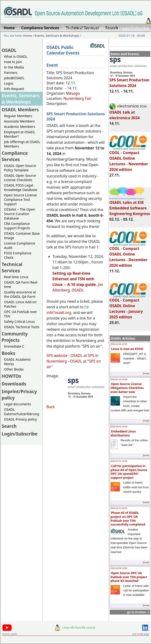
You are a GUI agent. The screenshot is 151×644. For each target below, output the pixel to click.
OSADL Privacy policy (20, 419)
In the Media (14, 67)
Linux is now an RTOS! (127, 349)
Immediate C (14, 346)
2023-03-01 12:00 (119, 427)
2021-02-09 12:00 (119, 568)
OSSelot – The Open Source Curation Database (19, 214)
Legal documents (18, 404)
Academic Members (19, 127)
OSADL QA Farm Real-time (21, 284)
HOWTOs (11, 376)
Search (9, 426)
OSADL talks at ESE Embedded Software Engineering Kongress (130, 206)
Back (51, 407)
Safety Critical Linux (19, 322)
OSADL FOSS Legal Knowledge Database (21, 187)
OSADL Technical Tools (22, 327)
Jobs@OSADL (14, 78)
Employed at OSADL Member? (20, 134)
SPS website (57, 356)
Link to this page (141, 634)
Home (69, 28)
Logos (9, 83)
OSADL (9, 50)
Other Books (14, 369)
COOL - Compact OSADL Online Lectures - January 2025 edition (128, 306)
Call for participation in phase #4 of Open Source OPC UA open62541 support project (129, 472)
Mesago (73, 93)
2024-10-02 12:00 (119, 344)
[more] (146, 374)
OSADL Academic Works (17, 362)
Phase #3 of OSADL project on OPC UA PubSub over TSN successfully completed (128, 518)
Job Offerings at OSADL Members (22, 144)
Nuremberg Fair (77, 98)
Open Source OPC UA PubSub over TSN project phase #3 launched (129, 577)
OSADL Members (20, 110)
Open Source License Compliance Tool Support (20, 200)
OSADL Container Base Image (22, 236)
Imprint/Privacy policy (97, 28)
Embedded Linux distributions (123, 433)
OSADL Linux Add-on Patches (20, 304)
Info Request (14, 89)
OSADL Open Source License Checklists (20, 178)
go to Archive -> (138, 612)
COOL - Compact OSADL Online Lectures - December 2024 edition (128, 255)
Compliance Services (15, 156)
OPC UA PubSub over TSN (21, 314)
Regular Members (18, 116)
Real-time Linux (16, 277)
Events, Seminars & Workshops (57, 36)
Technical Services (12, 267)
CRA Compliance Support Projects (17, 226)
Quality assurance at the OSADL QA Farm (20, 294)
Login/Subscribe (135, 28)
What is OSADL (16, 56)
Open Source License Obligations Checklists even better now (127, 388)
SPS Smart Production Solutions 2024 (130, 81)
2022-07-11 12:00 (119, 461)
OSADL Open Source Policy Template (20, 168)
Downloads (14, 384)
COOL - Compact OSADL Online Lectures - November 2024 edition (129, 159)
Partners (11, 73)
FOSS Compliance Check (18, 255)
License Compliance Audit (19, 245)
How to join (13, 62)
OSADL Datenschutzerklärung (21, 412)
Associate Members (19, 121)
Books (8, 353)
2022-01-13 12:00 (119, 508)
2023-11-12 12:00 (119, 379)
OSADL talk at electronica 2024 (128, 113)
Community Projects (15, 337)
